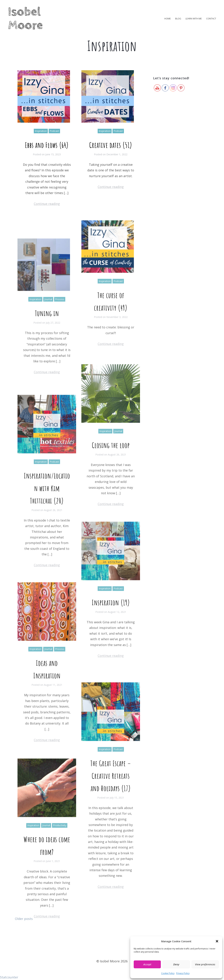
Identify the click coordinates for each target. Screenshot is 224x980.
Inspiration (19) (111, 681)
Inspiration (41, 136)
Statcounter (9, 977)
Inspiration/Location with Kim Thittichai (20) (47, 587)
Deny (176, 964)
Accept (147, 964)
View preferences (205, 964)
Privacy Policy (183, 973)
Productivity (60, 917)
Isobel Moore (25, 19)
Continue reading (47, 209)
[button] (217, 941)
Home (168, 19)
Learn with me (194, 19)
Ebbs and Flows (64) (47, 150)
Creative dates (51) (111, 149)
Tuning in (47, 391)
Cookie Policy (168, 973)
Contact (211, 19)
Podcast (54, 136)
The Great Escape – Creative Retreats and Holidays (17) (111, 893)
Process (60, 377)
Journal (48, 377)
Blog (178, 19)
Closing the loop (111, 527)
